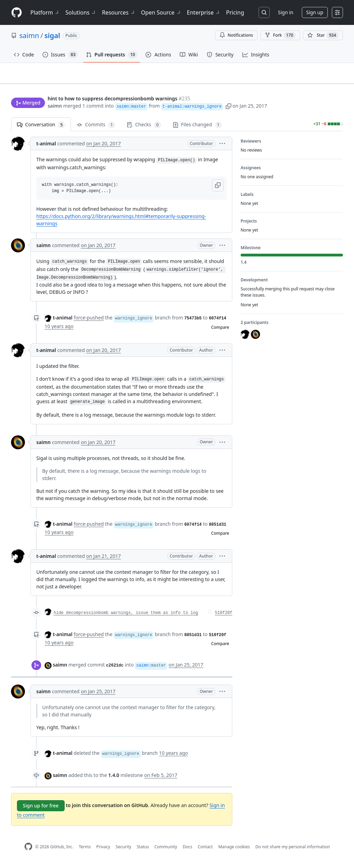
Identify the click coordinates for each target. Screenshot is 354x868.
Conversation (41, 128)
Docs (187, 849)
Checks (144, 128)
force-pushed (89, 321)
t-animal (46, 147)
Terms (85, 849)
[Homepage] (17, 13)
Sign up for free (41, 809)
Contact (205, 849)
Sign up (315, 12)
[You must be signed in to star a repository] (323, 35)
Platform (45, 12)
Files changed (197, 128)
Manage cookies (234, 849)
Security (124, 849)
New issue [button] (322, 85)
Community (166, 849)
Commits (96, 128)
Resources (119, 12)
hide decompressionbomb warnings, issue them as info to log (126, 616)
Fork (280, 35)
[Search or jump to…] (264, 12)
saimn (29, 35)
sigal (52, 35)
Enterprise (204, 12)
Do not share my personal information (293, 849)
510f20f (224, 616)
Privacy (103, 849)
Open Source (161, 12)
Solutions (81, 12)
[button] (229, 106)
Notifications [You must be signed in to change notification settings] (236, 35)
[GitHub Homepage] (28, 850)
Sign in (286, 12)
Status (143, 849)
